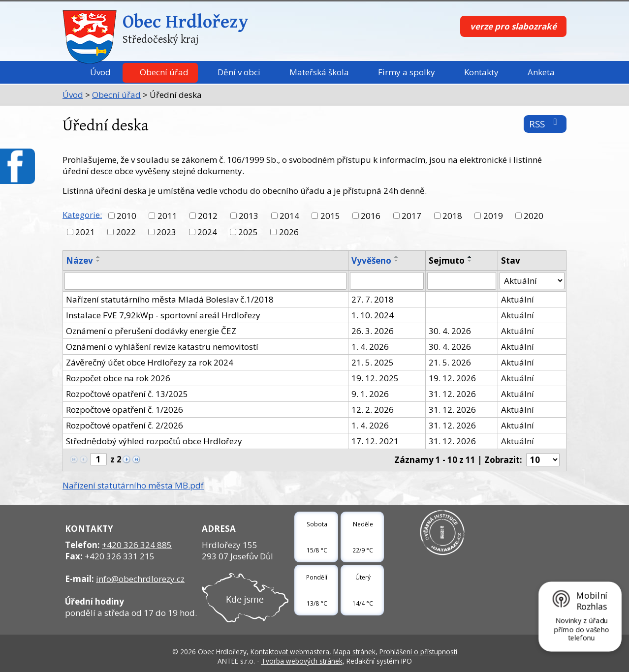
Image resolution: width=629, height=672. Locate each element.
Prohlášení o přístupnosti (418, 652)
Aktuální (518, 299)
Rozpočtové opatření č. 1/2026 (125, 410)
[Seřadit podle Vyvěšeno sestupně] (397, 261)
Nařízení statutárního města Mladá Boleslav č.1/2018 (170, 299)
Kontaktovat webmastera (290, 652)
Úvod (100, 72)
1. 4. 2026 (370, 347)
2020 (534, 216)
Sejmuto (447, 260)
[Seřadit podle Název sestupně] (98, 261)
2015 (330, 216)
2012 (208, 216)
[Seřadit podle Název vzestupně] (98, 257)
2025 (248, 232)
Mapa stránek (354, 652)
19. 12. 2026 (452, 378)
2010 (126, 216)
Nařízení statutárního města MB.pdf (133, 485)
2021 (85, 232)
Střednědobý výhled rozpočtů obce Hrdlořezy (154, 441)
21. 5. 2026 (450, 362)
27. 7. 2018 (373, 299)
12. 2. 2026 (373, 410)
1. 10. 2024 (373, 315)
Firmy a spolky (407, 72)
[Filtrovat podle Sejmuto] (462, 281)
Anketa (541, 72)
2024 (207, 232)
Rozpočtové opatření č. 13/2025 (127, 394)
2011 (167, 216)
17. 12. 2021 (375, 441)
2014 (289, 216)
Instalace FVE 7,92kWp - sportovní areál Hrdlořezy (163, 315)
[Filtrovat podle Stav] (532, 281)
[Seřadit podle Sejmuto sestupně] (470, 261)
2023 (166, 232)
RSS (545, 124)
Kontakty (481, 72)
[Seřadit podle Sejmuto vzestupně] (470, 257)
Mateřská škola (319, 72)
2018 (452, 216)
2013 (249, 216)
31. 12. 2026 (452, 394)
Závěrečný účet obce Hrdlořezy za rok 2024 (150, 362)
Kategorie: (82, 215)
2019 (493, 216)
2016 (371, 216)
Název (79, 260)
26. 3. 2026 (373, 331)
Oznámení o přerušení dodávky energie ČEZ (151, 331)
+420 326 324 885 (137, 545)
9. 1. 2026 (370, 394)
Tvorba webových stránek (302, 661)
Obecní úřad (164, 72)
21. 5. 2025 (373, 362)
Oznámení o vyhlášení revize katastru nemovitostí (162, 347)
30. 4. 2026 (450, 331)
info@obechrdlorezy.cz (140, 579)
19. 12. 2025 (375, 378)
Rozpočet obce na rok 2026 (118, 378)
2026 (289, 232)
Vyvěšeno (371, 260)
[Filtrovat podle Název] (205, 281)
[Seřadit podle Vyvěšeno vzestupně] (397, 257)
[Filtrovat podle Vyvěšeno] (387, 281)
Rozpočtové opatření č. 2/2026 (125, 425)
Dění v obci (239, 72)
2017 (411, 216)
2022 (126, 232)
